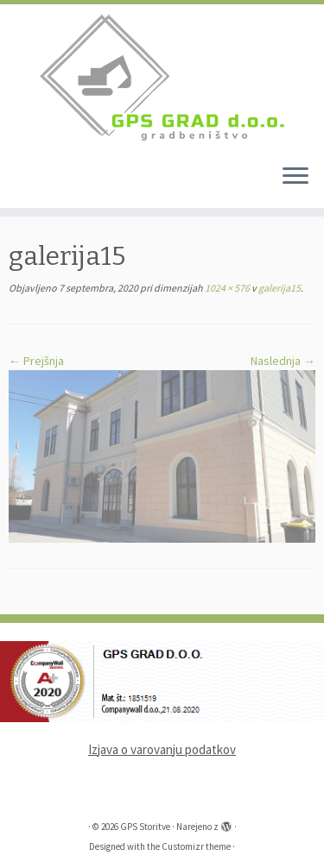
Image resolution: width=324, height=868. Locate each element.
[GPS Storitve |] (162, 77)
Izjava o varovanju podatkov (162, 749)
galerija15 (279, 288)
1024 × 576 (226, 288)
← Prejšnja (36, 361)
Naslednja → (283, 361)
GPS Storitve (145, 827)
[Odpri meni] (295, 177)
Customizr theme (196, 846)
